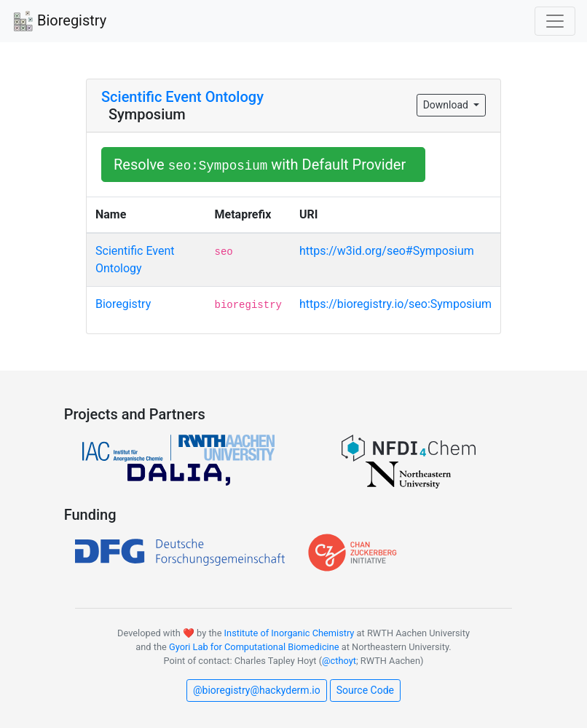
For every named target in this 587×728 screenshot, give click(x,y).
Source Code (365, 690)
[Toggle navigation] (555, 21)
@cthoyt (339, 661)
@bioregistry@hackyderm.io (257, 690)
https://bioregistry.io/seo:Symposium (395, 304)
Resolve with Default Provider (263, 165)
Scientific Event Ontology (182, 97)
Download (447, 105)
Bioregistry (59, 22)
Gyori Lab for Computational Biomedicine (254, 647)
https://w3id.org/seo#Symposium (387, 251)
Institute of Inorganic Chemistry (289, 633)
